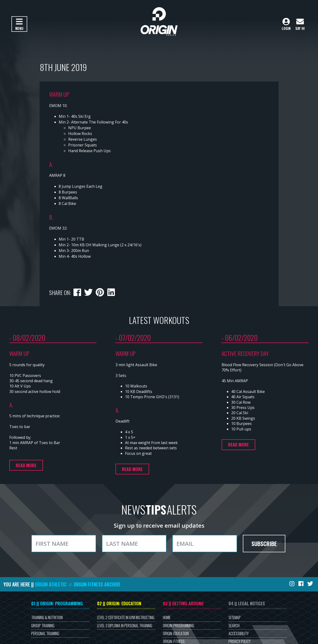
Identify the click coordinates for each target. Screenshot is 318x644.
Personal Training (45, 633)
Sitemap (235, 617)
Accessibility (239, 633)
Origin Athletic (51, 584)
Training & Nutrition (47, 617)
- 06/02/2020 (240, 338)
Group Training (43, 626)
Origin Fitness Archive (97, 584)
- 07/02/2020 (133, 338)
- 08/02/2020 (27, 338)
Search (234, 626)
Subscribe (264, 543)
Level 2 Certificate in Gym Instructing (126, 617)
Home (167, 617)
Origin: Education (176, 633)
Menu (19, 24)
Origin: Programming (179, 626)
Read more (26, 465)
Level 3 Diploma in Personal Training (125, 626)
